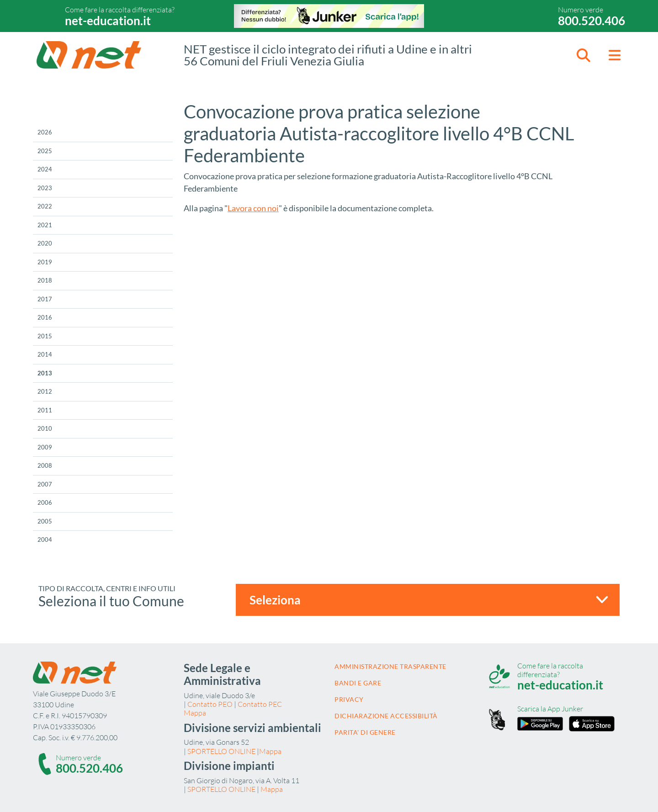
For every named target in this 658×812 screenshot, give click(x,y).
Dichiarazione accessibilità (386, 716)
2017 (45, 299)
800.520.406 (592, 21)
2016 (45, 317)
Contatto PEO (210, 704)
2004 (45, 540)
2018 (45, 280)
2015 (45, 336)
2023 (45, 188)
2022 (45, 206)
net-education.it (108, 21)
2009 (45, 447)
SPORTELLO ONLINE (221, 751)
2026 (45, 132)
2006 (45, 502)
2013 (45, 373)
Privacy (349, 699)
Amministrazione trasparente (390, 666)
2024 (45, 169)
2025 (45, 151)
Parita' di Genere (365, 732)
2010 (45, 428)
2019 (45, 262)
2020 (45, 243)
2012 (45, 391)
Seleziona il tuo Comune (111, 601)
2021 (45, 225)
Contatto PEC (260, 704)
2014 (45, 354)
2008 (45, 465)
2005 (45, 521)
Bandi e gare (358, 683)
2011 (45, 410)
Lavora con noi (253, 208)
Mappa (195, 713)
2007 (45, 484)
